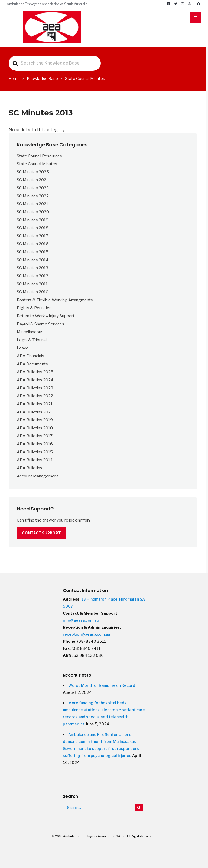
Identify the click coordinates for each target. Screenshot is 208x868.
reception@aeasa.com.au (86, 634)
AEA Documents (32, 364)
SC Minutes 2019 (33, 220)
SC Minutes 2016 (33, 244)
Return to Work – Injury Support (46, 316)
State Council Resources (39, 156)
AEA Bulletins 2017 (35, 436)
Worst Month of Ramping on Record (102, 685)
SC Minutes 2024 (33, 180)
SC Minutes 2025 (33, 172)
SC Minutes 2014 (32, 260)
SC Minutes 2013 (32, 268)
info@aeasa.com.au (81, 620)
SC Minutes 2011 (32, 284)
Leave (23, 348)
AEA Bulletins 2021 (35, 404)
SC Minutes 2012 (32, 276)
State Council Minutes (37, 164)
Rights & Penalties (34, 308)
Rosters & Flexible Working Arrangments (55, 300)
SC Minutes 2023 (33, 188)
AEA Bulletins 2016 (35, 444)
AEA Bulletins (30, 468)
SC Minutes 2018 (33, 228)
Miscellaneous (30, 332)
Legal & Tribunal (32, 340)
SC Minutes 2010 (33, 292)
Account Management (38, 476)
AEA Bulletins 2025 (35, 372)
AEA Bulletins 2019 (35, 420)
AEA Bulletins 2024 (35, 380)
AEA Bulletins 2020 (35, 412)
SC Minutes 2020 (33, 212)
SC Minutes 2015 (33, 252)
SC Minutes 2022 (33, 196)
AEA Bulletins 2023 (35, 388)
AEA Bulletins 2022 (35, 396)
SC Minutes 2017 (32, 236)
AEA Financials (30, 356)
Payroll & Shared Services (40, 324)
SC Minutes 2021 (32, 204)
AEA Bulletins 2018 (35, 428)
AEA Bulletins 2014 (35, 460)
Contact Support (41, 533)
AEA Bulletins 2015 (35, 452)
